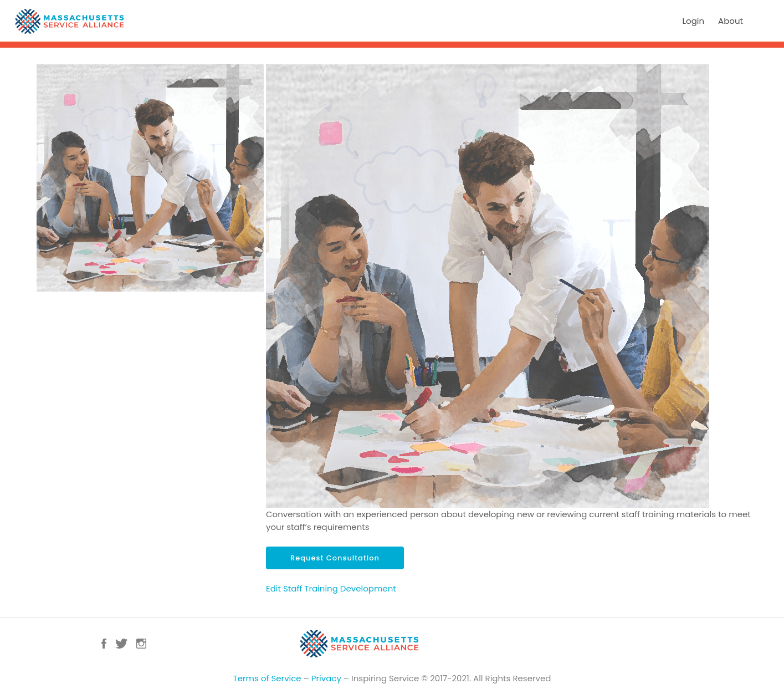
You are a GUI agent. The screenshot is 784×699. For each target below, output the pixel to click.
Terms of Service (267, 678)
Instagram (141, 644)
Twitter (121, 644)
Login (694, 21)
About (731, 21)
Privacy (326, 678)
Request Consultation (335, 558)
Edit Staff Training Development (331, 588)
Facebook (104, 644)
